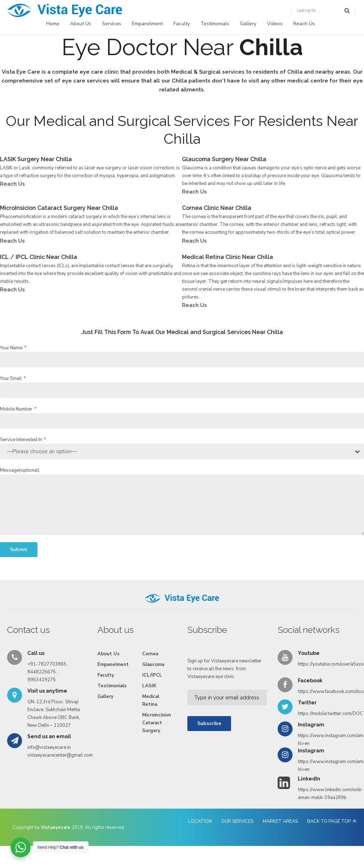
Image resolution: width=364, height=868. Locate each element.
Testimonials (215, 24)
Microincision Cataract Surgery (157, 723)
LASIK (149, 686)
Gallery (248, 24)
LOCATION (200, 821)
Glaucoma (153, 665)
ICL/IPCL (152, 675)
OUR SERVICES (237, 821)
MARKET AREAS (280, 821)
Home (53, 24)
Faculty (182, 24)
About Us (81, 24)
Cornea (150, 654)
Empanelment (147, 24)
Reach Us (304, 24)
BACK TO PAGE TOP (329, 821)
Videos (275, 24)
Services (112, 24)
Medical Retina (151, 700)
